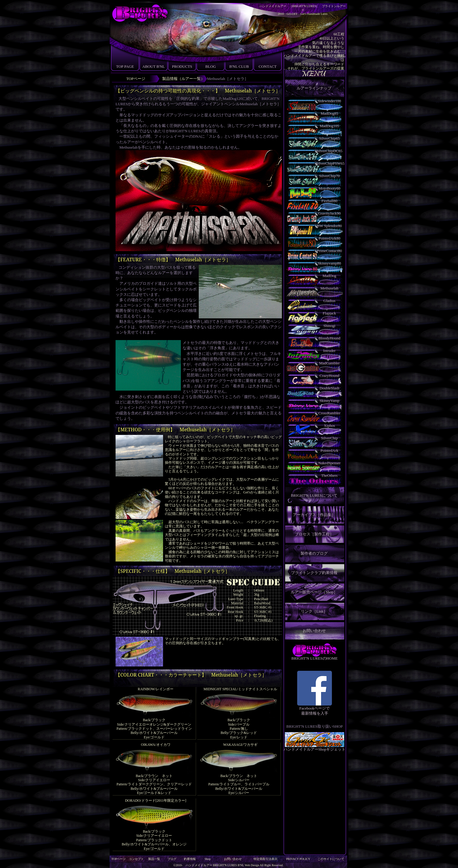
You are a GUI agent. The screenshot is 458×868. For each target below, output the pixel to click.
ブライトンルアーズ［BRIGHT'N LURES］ (139, 13)
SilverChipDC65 (329, 151)
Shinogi (329, 326)
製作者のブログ (314, 553)
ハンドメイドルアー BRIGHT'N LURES (211, 865)
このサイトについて (331, 859)
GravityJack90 (329, 213)
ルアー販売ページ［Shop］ (314, 592)
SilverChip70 (329, 176)
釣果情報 (190, 859)
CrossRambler (329, 413)
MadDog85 (329, 113)
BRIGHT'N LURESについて (314, 495)
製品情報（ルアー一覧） (183, 79)
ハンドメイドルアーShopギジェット (315, 747)
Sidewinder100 (330, 101)
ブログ (172, 859)
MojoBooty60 (330, 188)
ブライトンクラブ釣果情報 (314, 573)
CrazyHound (329, 376)
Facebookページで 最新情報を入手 (315, 709)
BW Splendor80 (329, 226)
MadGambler (329, 363)
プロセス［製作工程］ (314, 534)
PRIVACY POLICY (298, 859)
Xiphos (329, 426)
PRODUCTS (182, 66)
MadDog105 (329, 126)
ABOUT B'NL (154, 66)
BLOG (210, 66)
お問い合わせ (314, 631)
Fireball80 (329, 201)
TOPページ (136, 79)
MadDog (329, 276)
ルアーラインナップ (314, 88)
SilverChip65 (329, 138)
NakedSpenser (329, 463)
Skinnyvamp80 (330, 263)
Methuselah (330, 288)
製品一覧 (154, 859)
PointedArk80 (330, 238)
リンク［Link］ (314, 611)
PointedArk (329, 450)
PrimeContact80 (330, 251)
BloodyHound (329, 338)
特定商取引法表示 (266, 859)
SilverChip (329, 438)
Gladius (329, 301)
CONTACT (268, 66)
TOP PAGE (125, 66)
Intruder (329, 351)
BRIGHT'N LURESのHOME (315, 658)
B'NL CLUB (239, 66)
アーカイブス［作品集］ (314, 515)
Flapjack (330, 313)
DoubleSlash (329, 388)
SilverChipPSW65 (329, 163)
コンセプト (136, 859)
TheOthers (330, 475)
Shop (208, 859)
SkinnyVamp (329, 401)
